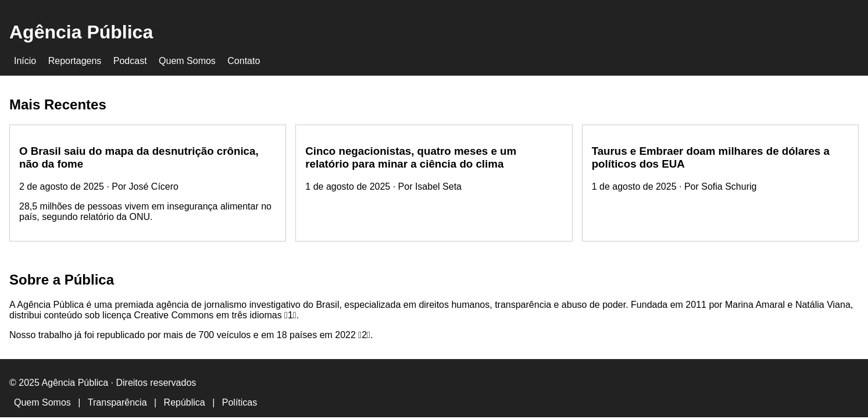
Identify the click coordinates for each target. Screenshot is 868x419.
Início (25, 61)
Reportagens (75, 61)
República (185, 402)
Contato (244, 61)
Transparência (117, 402)
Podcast (130, 61)
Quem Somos (187, 61)
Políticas (240, 402)
